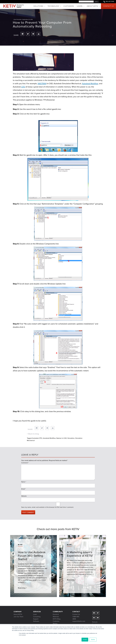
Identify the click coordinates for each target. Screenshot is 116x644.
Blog (20, 545)
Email (24, 489)
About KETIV (18, 614)
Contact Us (76, 614)
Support (36, 619)
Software (36, 621)
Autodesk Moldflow (90, 84)
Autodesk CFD (37, 438)
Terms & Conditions (96, 623)
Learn (35, 614)
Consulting (37, 617)
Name (24, 482)
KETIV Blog (57, 619)
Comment (25, 463)
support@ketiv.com (79, 621)
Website (24, 496)
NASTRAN (42, 84)
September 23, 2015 (27, 19)
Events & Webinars (56, 615)
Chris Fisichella (18, 19)
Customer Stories (56, 622)
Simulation (71, 438)
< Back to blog (33, 434)
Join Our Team (18, 617)
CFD (23, 87)
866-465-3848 (109, 2)
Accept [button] (85, 640)
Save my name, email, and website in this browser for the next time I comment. (48, 507)
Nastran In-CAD (61, 438)
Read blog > (22, 588)
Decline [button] (93, 640)
